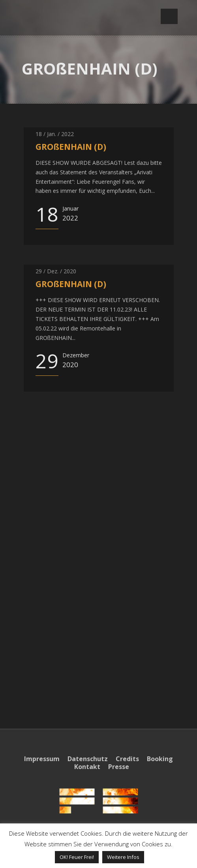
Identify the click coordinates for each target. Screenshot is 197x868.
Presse (119, 767)
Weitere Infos (123, 857)
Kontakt (87, 767)
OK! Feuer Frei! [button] (77, 857)
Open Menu (169, 16)
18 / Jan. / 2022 (55, 134)
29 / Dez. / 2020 (56, 271)
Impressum (42, 759)
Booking (160, 759)
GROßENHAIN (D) (71, 147)
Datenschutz (88, 759)
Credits (127, 759)
